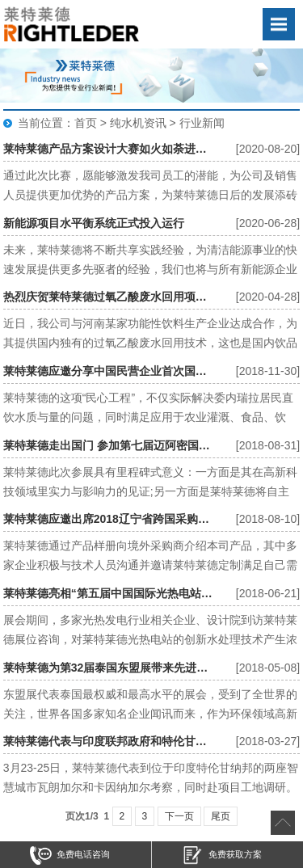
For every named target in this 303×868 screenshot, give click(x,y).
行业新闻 (202, 123)
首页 (86, 123)
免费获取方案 (222, 855)
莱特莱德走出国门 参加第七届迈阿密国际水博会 (109, 445)
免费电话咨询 (70, 855)
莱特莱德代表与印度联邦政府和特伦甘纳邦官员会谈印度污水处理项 (109, 741)
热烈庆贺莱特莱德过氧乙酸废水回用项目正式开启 (109, 297)
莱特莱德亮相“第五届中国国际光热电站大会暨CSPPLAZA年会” (109, 593)
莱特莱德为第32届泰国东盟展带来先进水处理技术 (109, 668)
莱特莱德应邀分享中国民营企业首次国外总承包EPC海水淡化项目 (109, 371)
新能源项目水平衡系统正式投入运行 (94, 223)
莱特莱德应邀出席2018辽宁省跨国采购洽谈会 (109, 519)
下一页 (179, 816)
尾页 (221, 816)
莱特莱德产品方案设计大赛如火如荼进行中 (109, 149)
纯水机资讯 (138, 123)
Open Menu (279, 24)
